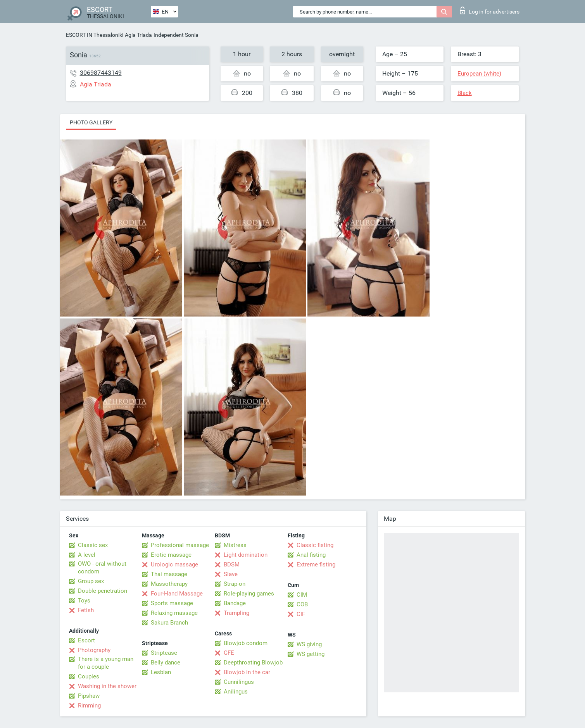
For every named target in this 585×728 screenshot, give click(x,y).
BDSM (232, 565)
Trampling (236, 613)
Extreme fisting (316, 565)
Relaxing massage (174, 613)
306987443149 (101, 73)
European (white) (479, 74)
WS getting (311, 654)
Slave (231, 574)
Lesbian (161, 672)
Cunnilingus (239, 682)
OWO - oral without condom (102, 568)
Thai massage (169, 574)
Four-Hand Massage (177, 594)
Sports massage (172, 603)
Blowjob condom (246, 643)
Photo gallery (91, 122)
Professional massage (180, 545)
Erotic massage (171, 555)
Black (465, 93)
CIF (301, 614)
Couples (89, 676)
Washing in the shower (107, 686)
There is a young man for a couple (106, 663)
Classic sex (93, 545)
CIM (302, 595)
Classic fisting (315, 545)
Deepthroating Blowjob (253, 663)
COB (302, 604)
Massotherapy (169, 584)
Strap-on (235, 584)
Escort (86, 640)
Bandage (235, 603)
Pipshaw (89, 696)
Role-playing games (249, 594)
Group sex (91, 581)
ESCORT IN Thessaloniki (95, 35)
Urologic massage (174, 565)
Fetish (86, 610)
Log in (490, 10)
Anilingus (236, 692)
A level (87, 555)
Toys (84, 601)
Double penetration (103, 591)
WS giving (309, 644)
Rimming (89, 706)
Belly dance (166, 663)
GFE (229, 653)
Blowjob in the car (247, 672)
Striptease (164, 653)
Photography (94, 650)
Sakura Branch (169, 623)
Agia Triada (138, 35)
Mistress (235, 545)
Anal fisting (311, 555)
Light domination (246, 555)
